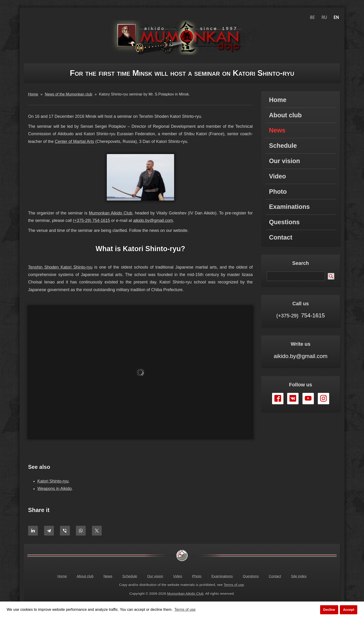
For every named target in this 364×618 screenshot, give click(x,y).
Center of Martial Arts (74, 141)
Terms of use (234, 585)
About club (285, 115)
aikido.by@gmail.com (153, 220)
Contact (281, 237)
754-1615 (301, 315)
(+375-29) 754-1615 (91, 220)
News (277, 130)
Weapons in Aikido (55, 489)
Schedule (283, 146)
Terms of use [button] (185, 610)
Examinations (289, 207)
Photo (278, 192)
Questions (284, 222)
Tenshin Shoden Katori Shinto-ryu (60, 267)
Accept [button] (349, 610)
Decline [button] (329, 610)
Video (278, 176)
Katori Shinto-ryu (53, 481)
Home (278, 100)
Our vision (285, 161)
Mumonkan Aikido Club (111, 213)
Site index (299, 576)
